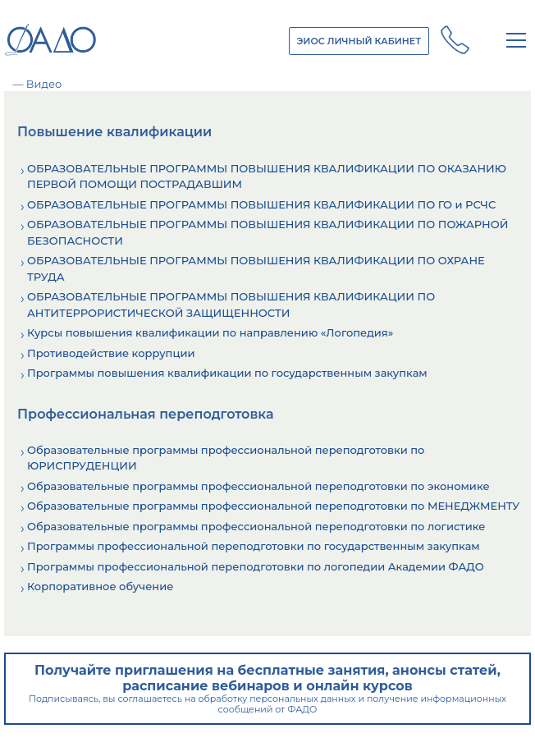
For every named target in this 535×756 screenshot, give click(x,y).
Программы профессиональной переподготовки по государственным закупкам (254, 546)
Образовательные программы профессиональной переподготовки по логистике (256, 526)
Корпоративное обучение (100, 586)
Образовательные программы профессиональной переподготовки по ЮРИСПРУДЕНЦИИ (226, 458)
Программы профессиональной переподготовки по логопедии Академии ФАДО (256, 566)
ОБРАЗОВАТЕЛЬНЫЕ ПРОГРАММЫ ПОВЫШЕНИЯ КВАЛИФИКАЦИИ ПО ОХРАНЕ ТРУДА (256, 268)
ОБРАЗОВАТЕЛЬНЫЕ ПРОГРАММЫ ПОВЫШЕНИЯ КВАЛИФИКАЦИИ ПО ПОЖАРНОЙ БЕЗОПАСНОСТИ (267, 232)
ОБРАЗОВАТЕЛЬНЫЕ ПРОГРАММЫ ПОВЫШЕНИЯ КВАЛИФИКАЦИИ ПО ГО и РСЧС (261, 204)
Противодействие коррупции (111, 353)
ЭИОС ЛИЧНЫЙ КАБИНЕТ (359, 41)
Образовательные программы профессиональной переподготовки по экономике (258, 486)
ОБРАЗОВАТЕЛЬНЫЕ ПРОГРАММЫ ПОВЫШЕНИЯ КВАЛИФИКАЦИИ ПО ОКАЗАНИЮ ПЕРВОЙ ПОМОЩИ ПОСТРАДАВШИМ (267, 176)
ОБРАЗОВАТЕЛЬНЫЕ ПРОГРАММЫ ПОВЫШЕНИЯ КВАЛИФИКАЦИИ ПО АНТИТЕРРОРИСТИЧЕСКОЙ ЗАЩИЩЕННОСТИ (231, 305)
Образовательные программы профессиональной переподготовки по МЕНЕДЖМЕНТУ (273, 506)
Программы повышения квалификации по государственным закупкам (227, 373)
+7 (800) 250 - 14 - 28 (455, 41)
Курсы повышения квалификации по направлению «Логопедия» (210, 332)
